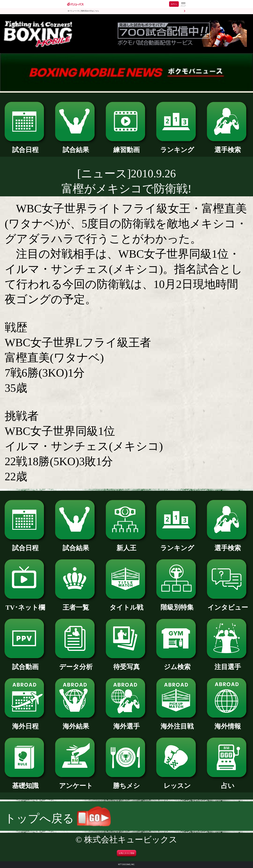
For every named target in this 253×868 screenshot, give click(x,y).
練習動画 (127, 147)
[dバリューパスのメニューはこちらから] (183, 4)
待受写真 (127, 664)
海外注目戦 (177, 723)
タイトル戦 (127, 604)
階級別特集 (177, 604)
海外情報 (228, 723)
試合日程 (25, 147)
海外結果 (76, 723)
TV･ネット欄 (25, 604)
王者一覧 (76, 604)
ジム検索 (177, 664)
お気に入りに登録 (126, 853)
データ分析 (76, 664)
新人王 (127, 545)
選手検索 (228, 147)
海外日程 (25, 723)
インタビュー (228, 604)
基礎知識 (25, 782)
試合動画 (25, 664)
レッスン (177, 782)
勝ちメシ (127, 782)
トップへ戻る (58, 818)
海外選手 (127, 723)
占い (228, 782)
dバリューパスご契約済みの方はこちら (83, 11)
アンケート (76, 782)
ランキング (177, 147)
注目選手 (228, 664)
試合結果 (76, 147)
